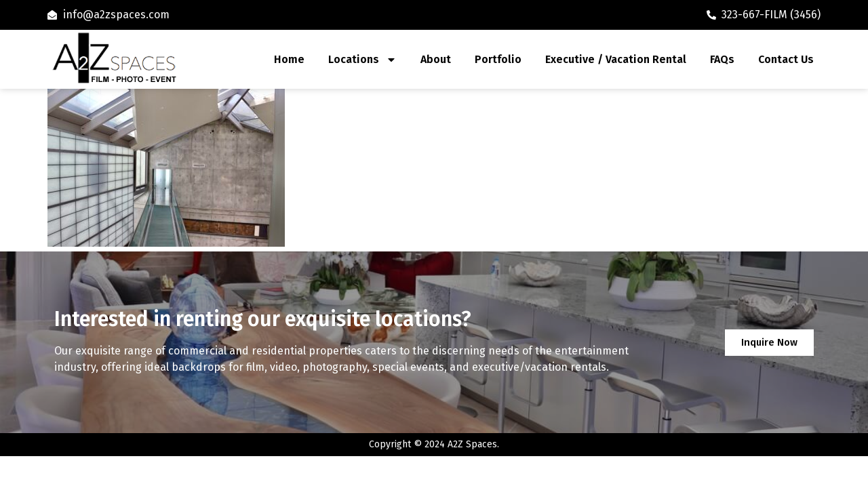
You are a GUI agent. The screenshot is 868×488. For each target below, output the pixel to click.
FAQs (722, 59)
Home (289, 59)
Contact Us (786, 59)
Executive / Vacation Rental (616, 59)
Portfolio (498, 59)
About (436, 59)
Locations (362, 60)
